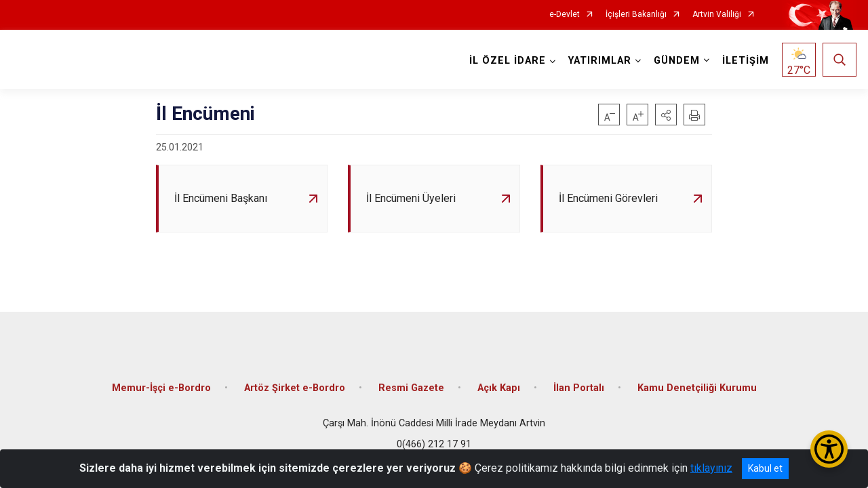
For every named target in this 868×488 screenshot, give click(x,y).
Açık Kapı (499, 388)
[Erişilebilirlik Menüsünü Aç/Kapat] (829, 449)
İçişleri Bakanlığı (636, 15)
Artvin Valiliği (717, 15)
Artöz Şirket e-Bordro (295, 388)
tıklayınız (711, 468)
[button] (666, 115)
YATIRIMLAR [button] (600, 61)
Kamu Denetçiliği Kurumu (697, 388)
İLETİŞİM (746, 61)
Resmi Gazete (411, 388)
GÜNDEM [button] (677, 61)
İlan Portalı (579, 388)
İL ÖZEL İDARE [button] (508, 61)
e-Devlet (565, 15)
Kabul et (765, 468)
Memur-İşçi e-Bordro (161, 388)
